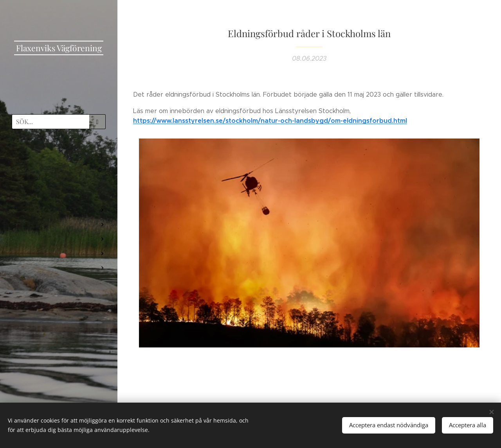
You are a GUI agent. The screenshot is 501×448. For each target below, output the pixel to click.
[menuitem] (59, 158)
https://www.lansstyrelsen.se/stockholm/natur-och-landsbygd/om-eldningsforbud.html (270, 121)
